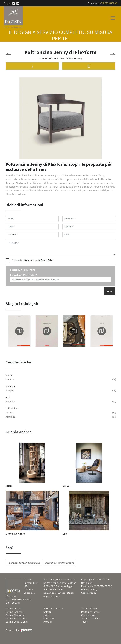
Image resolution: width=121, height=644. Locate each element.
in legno (60, 391)
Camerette (49, 619)
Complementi (89, 615)
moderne (60, 402)
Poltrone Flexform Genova (59, 563)
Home (42, 58)
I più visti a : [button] (12, 408)
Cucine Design (13, 609)
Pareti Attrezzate (53, 609)
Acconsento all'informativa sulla (33, 260)
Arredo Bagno (89, 609)
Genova (60, 413)
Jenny (79, 58)
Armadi (48, 622)
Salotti (47, 612)
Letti (46, 615)
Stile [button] (8, 397)
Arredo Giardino (90, 619)
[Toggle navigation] (113, 18)
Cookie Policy (89, 593)
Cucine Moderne (15, 612)
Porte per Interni (91, 612)
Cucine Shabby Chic (17, 622)
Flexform (60, 379)
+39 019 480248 (109, 3)
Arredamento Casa (55, 58)
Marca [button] (9, 375)
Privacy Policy (47, 260)
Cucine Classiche (15, 615)
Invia (109, 291)
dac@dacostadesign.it (63, 580)
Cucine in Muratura (16, 619)
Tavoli (85, 622)
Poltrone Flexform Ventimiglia (24, 563)
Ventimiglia (60, 417)
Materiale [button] (10, 386)
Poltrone (70, 58)
